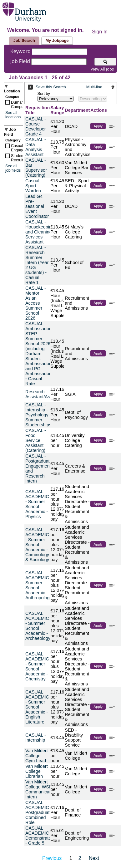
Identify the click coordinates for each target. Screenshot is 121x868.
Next (94, 858)
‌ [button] (112, 126)
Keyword (21, 51)
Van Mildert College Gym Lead (37, 756)
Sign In (100, 32)
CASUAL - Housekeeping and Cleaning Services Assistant (40, 232)
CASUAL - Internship (36, 738)
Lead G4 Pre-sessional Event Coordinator (37, 206)
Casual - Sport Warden (34, 186)
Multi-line (94, 87)
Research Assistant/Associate (45, 394)
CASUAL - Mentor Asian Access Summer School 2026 (36, 303)
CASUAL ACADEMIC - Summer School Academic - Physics (37, 504)
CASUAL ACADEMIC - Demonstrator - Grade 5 (39, 836)
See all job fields (13, 168)
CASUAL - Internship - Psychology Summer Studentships (38, 415)
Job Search (24, 40)
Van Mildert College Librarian (37, 771)
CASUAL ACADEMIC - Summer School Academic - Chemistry (37, 666)
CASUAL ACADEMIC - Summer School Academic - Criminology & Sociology (37, 545)
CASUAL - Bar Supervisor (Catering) (36, 168)
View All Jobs (102, 69)
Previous (52, 858)
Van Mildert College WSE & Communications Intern (42, 789)
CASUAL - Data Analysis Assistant (36, 147)
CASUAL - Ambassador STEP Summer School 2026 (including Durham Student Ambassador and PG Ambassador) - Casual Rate (39, 354)
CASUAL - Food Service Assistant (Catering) (36, 440)
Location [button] (12, 91)
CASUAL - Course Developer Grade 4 (36, 126)
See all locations (13, 115)
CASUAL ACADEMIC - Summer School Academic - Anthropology (39, 585)
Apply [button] (98, 126)
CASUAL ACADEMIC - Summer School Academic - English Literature (37, 707)
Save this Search (51, 87)
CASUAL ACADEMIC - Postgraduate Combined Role (39, 812)
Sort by (44, 93)
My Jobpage (57, 40)
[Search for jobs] (105, 62)
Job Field (21, 61)
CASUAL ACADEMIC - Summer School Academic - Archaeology (38, 626)
